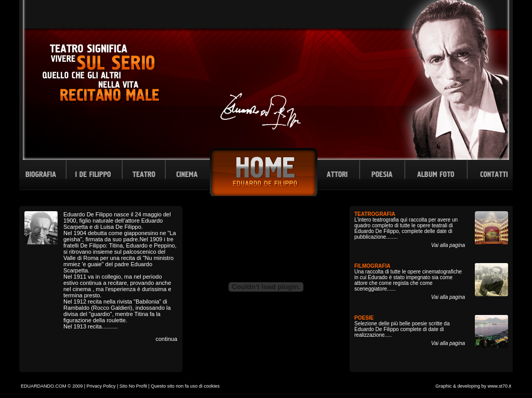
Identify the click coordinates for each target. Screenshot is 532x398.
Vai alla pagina (448, 245)
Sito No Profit (133, 386)
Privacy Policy (101, 386)
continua (166, 339)
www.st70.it (499, 386)
